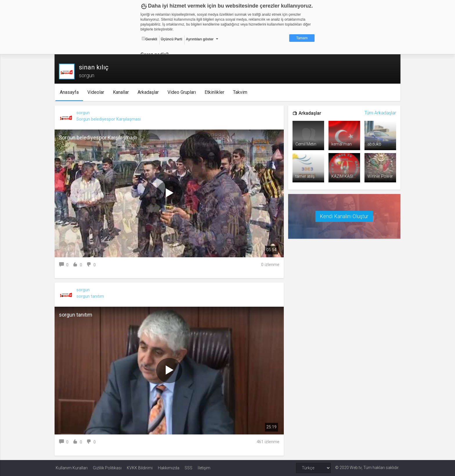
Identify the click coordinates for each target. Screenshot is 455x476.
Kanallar (122, 92)
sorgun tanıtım (91, 296)
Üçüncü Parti (171, 39)
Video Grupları (183, 92)
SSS (188, 468)
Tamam (302, 38)
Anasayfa (70, 92)
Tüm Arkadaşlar (379, 113)
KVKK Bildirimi (140, 468)
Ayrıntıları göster (200, 39)
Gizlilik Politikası (107, 468)
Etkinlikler (215, 92)
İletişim (204, 468)
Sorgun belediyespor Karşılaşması (110, 119)
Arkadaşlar (149, 92)
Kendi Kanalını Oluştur (344, 216)
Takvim (241, 92)
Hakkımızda (169, 468)
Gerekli (149, 39)
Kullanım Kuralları (72, 468)
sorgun (84, 113)
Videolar (97, 92)
